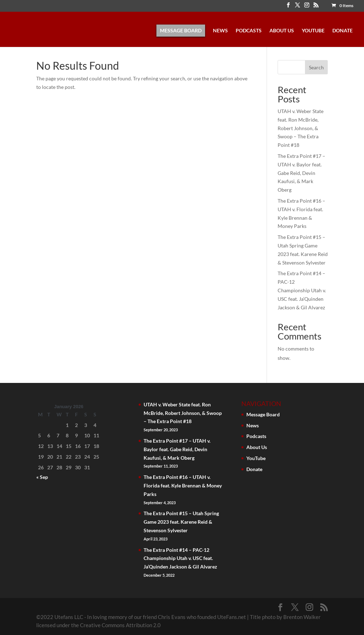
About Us (282, 31)
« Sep (42, 477)
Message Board (181, 30)
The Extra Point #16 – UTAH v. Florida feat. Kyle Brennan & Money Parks (183, 485)
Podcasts (249, 31)
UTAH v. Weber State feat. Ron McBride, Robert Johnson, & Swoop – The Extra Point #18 (301, 128)
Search (316, 67)
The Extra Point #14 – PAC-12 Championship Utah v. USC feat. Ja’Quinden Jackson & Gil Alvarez (302, 290)
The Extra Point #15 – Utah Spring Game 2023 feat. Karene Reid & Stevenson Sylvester (181, 522)
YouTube (313, 31)
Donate (342, 31)
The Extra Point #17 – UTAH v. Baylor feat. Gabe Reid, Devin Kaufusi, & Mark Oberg (301, 173)
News (220, 31)
